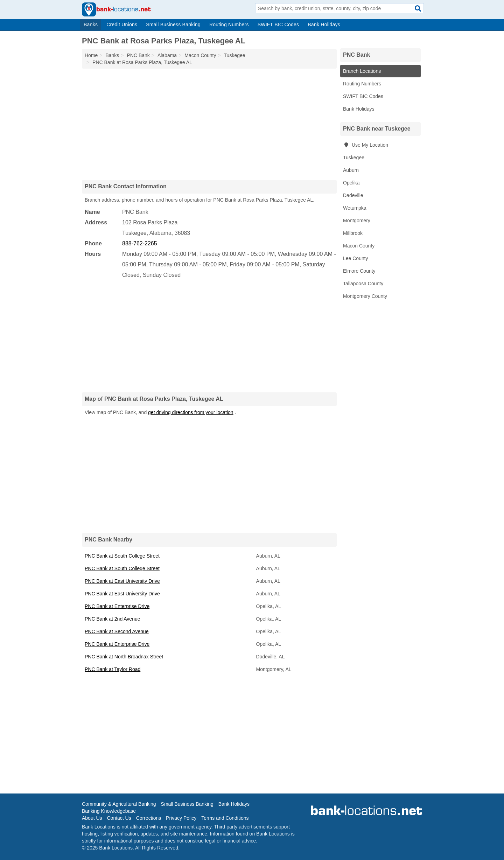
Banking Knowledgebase (109, 811)
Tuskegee (354, 158)
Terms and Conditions (225, 818)
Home (91, 55)
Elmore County (359, 271)
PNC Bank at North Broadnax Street (124, 657)
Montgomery (357, 221)
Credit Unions (122, 25)
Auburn (351, 170)
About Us (92, 818)
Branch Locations (362, 71)
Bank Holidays (324, 25)
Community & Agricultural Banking (119, 804)
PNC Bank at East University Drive (122, 581)
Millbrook (353, 233)
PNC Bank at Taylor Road (113, 669)
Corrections (149, 818)
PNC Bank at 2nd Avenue (113, 619)
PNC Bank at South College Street (122, 556)
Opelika (351, 183)
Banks (91, 25)
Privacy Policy (181, 818)
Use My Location (366, 145)
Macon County (359, 246)
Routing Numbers (229, 25)
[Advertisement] (209, 124)
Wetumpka (355, 208)
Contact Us (119, 818)
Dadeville (353, 195)
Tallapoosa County (363, 284)
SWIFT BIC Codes (278, 25)
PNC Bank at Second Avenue (117, 631)
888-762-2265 (140, 243)
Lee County (356, 258)
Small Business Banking (173, 25)
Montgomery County (365, 296)
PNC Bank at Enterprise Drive (117, 606)
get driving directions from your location (191, 412)
